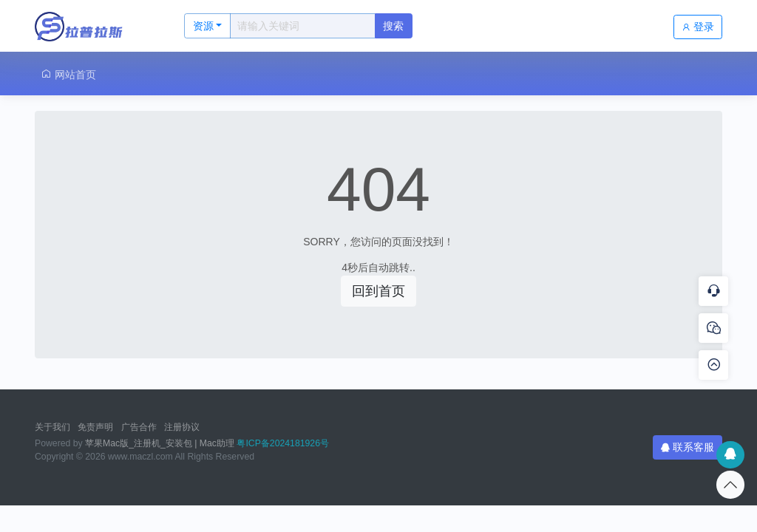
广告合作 (139, 427)
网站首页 (68, 74)
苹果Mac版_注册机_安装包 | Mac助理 (160, 443)
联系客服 (688, 447)
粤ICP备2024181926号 (283, 443)
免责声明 (95, 427)
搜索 (393, 26)
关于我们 (52, 427)
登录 (698, 27)
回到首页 (378, 291)
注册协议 (182, 427)
